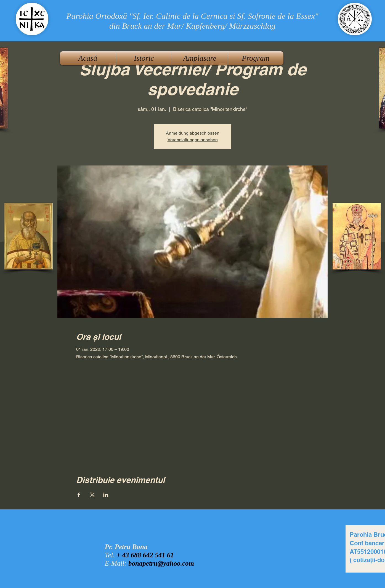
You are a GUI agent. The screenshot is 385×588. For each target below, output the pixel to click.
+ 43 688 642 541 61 (145, 555)
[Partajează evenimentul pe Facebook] (79, 495)
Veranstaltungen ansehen (193, 140)
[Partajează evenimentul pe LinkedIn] (106, 495)
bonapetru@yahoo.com (161, 563)
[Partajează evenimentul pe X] (92, 495)
